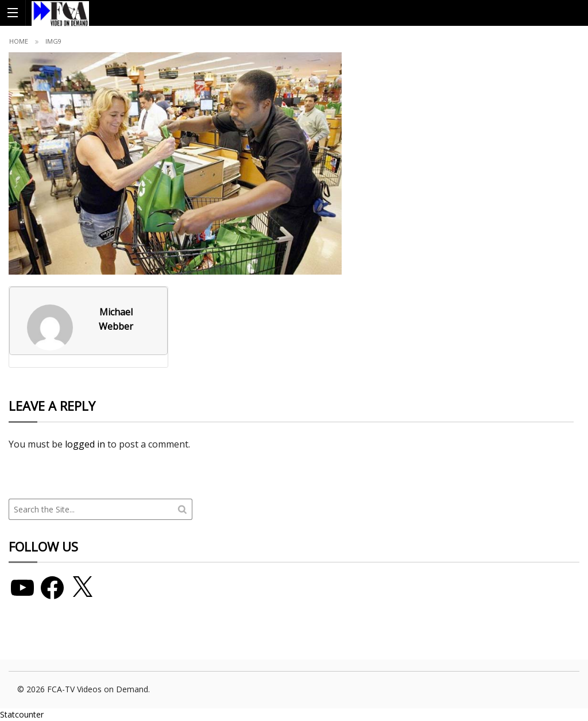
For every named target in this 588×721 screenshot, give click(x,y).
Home (19, 41)
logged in (85, 444)
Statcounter (22, 714)
